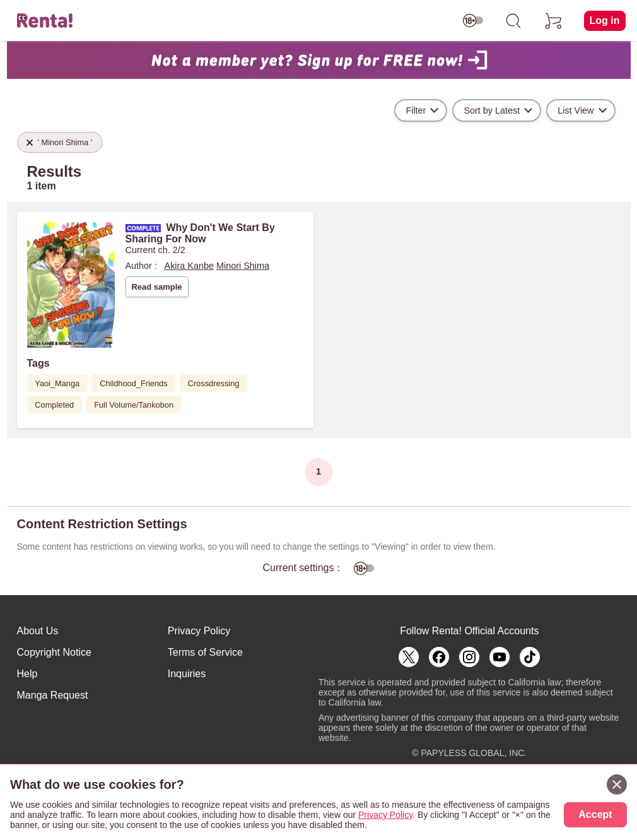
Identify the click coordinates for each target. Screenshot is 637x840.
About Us (38, 631)
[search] (513, 21)
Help (27, 674)
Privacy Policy (199, 631)
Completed (54, 405)
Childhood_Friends (133, 383)
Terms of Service (205, 652)
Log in (605, 21)
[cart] (554, 21)
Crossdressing (214, 383)
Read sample (156, 287)
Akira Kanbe (189, 266)
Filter (416, 110)
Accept (595, 814)
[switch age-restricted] (473, 21)
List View (576, 110)
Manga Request (53, 695)
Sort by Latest (492, 110)
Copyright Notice (54, 652)
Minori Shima (243, 266)
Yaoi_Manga (57, 383)
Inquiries (187, 674)
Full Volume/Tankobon (134, 405)
